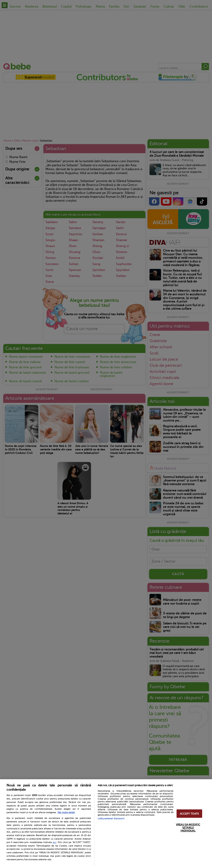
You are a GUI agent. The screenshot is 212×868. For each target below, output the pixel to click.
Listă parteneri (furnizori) (111, 819)
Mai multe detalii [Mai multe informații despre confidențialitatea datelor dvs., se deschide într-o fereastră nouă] (66, 812)
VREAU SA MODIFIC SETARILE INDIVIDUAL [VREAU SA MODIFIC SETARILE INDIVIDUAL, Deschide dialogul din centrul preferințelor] (188, 827)
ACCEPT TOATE (189, 813)
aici (54, 842)
